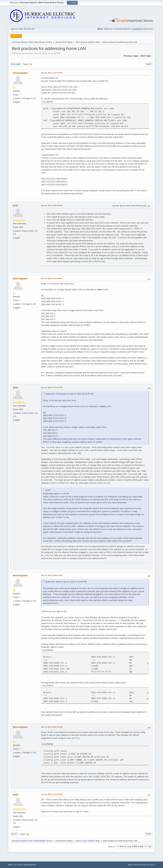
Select (50, 102)
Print (149, 64)
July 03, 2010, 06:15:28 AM (51, 278)
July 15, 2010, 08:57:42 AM (51, 727)
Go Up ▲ (151, 865)
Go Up (14, 834)
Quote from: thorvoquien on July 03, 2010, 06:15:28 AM (69, 394)
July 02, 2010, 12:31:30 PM (51, 73)
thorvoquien (20, 73)
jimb (16, 205)
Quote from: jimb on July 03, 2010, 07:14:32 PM (66, 582)
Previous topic (131, 56)
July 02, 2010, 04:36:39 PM (51, 206)
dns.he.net (85, 780)
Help (130, 865)
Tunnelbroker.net (139, 29)
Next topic (146, 56)
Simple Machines (30, 865)
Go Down (16, 64)
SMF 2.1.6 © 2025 (15, 865)
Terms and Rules (140, 865)
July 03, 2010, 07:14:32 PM (51, 388)
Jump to (111, 847)
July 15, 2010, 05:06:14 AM (51, 575)
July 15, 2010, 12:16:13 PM (51, 794)
